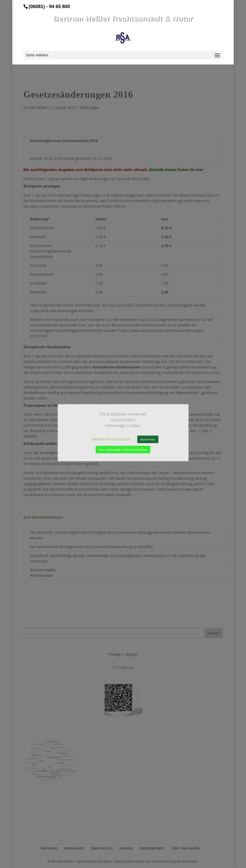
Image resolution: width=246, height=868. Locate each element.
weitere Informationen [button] (111, 439)
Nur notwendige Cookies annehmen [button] (123, 450)
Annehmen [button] (148, 439)
